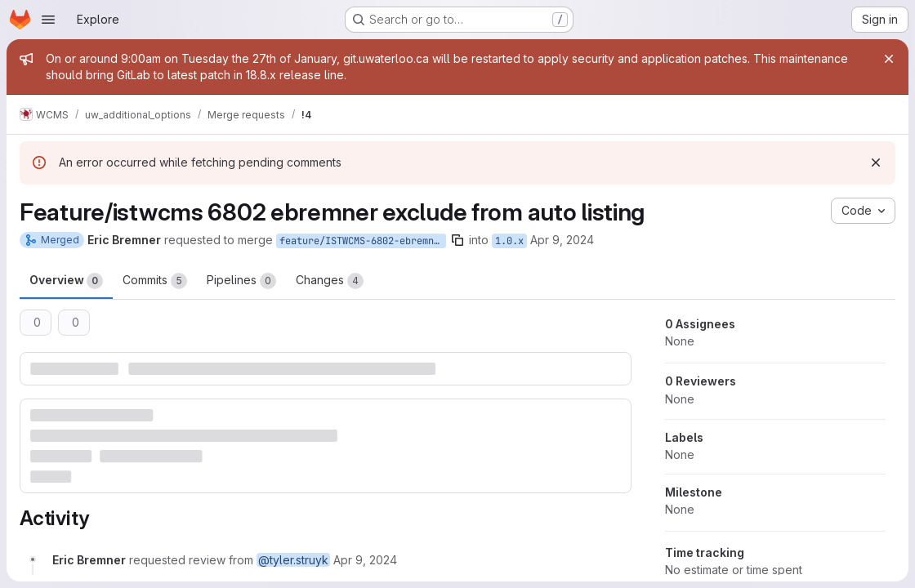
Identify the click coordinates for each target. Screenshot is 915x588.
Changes (330, 281)
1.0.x (509, 241)
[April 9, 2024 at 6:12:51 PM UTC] (365, 560)
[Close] (889, 59)
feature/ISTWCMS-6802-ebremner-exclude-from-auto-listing (363, 241)
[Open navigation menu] (48, 20)
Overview (66, 281)
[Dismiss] (876, 163)
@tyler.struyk (293, 560)
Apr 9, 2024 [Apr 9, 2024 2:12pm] (562, 240)
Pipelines (241, 281)
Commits (155, 281)
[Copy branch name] (457, 240)
